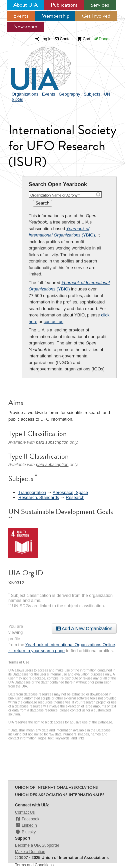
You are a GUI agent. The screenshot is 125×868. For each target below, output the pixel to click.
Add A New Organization (84, 629)
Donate (103, 39)
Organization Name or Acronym (55, 195)
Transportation (32, 492)
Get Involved (96, 16)
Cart (84, 39)
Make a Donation (30, 852)
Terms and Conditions (34, 865)
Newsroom (25, 26)
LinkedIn (26, 825)
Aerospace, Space (70, 492)
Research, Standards (39, 497)
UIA (33, 65)
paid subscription (52, 442)
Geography (69, 94)
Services (100, 5)
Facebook (27, 819)
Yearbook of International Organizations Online (70, 645)
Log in (46, 39)
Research (75, 497)
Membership (55, 16)
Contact (64, 39)
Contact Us (25, 812)
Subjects (92, 94)
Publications (64, 5)
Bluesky (25, 832)
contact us (53, 322)
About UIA (25, 5)
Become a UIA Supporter (37, 845)
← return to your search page (36, 651)
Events (21, 16)
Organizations (25, 94)
